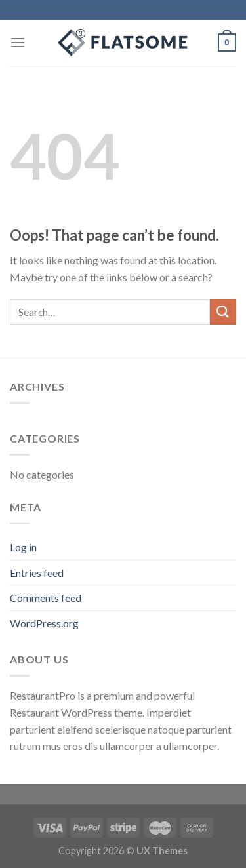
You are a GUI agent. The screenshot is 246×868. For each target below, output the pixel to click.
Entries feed (37, 573)
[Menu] (18, 42)
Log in (23, 547)
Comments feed (46, 598)
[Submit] (223, 312)
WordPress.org (44, 623)
